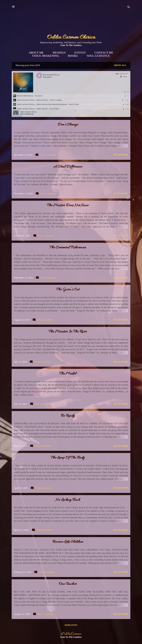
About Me (36, 53)
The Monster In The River (68, 332)
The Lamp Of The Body (68, 458)
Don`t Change (68, 125)
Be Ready (68, 416)
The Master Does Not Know (68, 206)
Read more (121, 155)
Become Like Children (68, 542)
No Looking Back (68, 500)
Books (73, 56)
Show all (120, 65)
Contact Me (104, 53)
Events (80, 53)
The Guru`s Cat (68, 290)
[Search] (129, 8)
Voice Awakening (46, 56)
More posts (71, 625)
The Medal (68, 374)
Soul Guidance (98, 56)
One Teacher (68, 584)
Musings (59, 53)
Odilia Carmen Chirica (71, 37)
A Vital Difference (68, 167)
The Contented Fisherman (68, 248)
